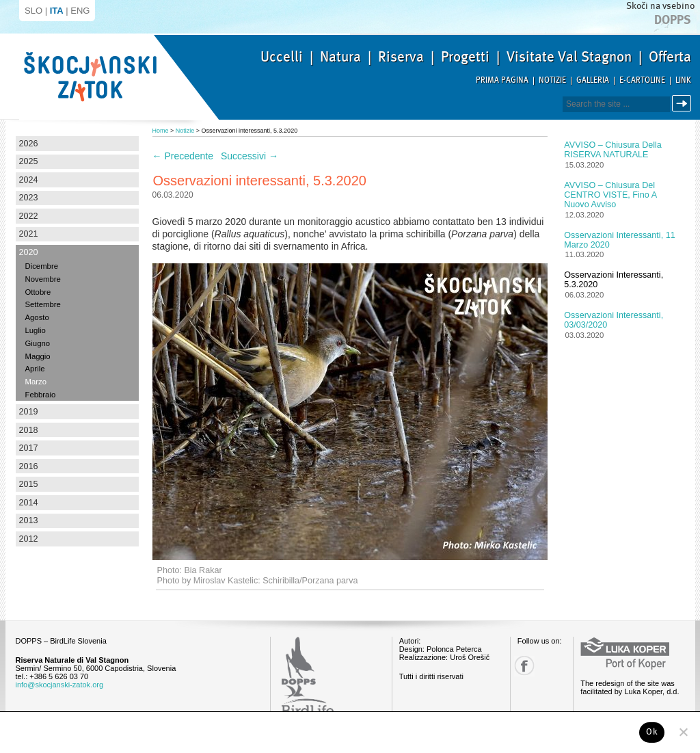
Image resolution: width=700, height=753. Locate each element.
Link (683, 80)
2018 (29, 430)
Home (161, 131)
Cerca (684, 104)
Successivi (250, 156)
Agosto (37, 317)
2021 (29, 234)
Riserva (401, 57)
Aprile (35, 369)
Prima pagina (502, 80)
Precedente (183, 156)
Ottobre (38, 292)
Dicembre (42, 266)
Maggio (38, 356)
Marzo (36, 382)
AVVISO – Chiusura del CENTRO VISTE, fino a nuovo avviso (610, 195)
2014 (29, 503)
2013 (29, 520)
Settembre (43, 304)
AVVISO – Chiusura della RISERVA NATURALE (613, 150)
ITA (57, 11)
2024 (29, 180)
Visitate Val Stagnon (569, 57)
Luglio (36, 330)
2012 (29, 539)
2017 (29, 448)
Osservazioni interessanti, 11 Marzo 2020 (619, 240)
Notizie (552, 80)
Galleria (593, 80)
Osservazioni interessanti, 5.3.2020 (614, 280)
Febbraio (41, 395)
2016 (29, 466)
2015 (29, 484)
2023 (29, 198)
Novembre (43, 279)
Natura (340, 57)
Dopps (673, 20)
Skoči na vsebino (660, 6)
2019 (29, 412)
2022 (29, 216)
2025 (29, 161)
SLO (33, 11)
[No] (683, 732)
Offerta (670, 57)
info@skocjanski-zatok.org (60, 685)
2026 (29, 144)
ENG (80, 11)
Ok (652, 732)
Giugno (38, 343)
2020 (29, 252)
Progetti (465, 57)
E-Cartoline (642, 80)
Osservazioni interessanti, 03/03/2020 (614, 320)
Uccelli (282, 57)
